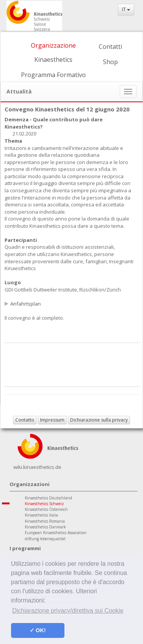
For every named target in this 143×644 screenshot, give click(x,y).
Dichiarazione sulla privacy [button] (99, 420)
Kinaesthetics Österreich (46, 509)
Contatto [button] (25, 420)
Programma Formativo (53, 75)
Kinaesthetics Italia (41, 515)
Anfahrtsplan (26, 304)
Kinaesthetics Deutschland (48, 498)
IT (126, 9)
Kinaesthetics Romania (45, 521)
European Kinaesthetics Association (56, 533)
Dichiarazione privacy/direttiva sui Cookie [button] (68, 611)
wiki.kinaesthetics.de (37, 467)
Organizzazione (53, 45)
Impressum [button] (52, 420)
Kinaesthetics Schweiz (44, 504)
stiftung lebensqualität (45, 539)
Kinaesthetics (53, 60)
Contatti (110, 47)
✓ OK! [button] (38, 630)
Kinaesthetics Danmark (45, 527)
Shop (110, 62)
